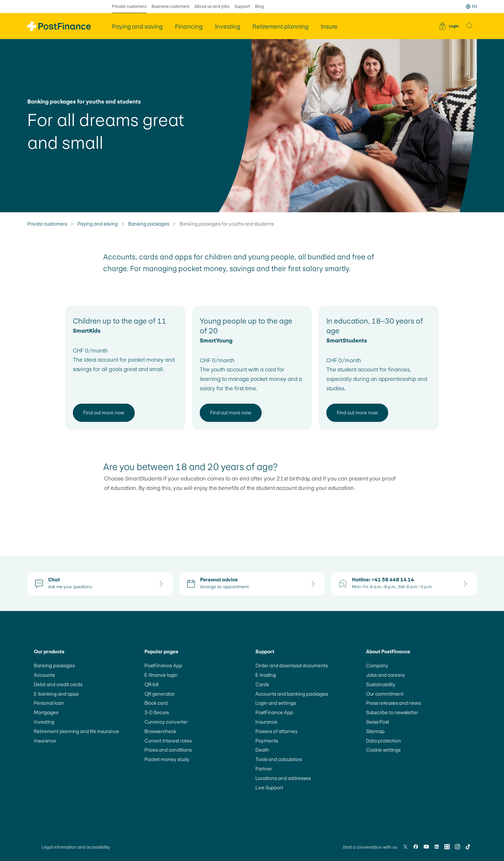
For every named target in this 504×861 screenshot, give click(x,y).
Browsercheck (160, 731)
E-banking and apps (56, 694)
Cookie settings (383, 750)
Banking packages (149, 224)
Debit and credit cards (58, 684)
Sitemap (375, 731)
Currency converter (166, 722)
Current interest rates (168, 741)
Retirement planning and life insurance (76, 731)
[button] (470, 26)
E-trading (266, 675)
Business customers (170, 6)
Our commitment (385, 694)
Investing (44, 722)
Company (377, 666)
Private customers (47, 224)
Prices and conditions (168, 750)
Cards (262, 684)
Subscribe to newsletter (392, 712)
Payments (267, 741)
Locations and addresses (283, 778)
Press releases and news (393, 703)
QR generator (160, 694)
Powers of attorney (277, 731)
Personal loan (49, 703)
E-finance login (161, 675)
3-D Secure (157, 712)
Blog (259, 6)
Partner (264, 769)
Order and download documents (292, 666)
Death (262, 750)
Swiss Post (378, 722)
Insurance (45, 741)
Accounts (44, 675)
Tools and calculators (279, 759)
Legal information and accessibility (76, 847)
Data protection (383, 741)
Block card (156, 703)
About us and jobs (212, 6)
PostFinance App (163, 666)
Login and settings (276, 703)
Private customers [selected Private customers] (129, 6)
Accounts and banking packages (292, 694)
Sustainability (381, 684)
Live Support (269, 788)
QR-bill (151, 684)
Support (242, 6)
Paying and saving (98, 224)
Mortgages (46, 712)
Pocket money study (167, 759)
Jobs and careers (385, 675)
